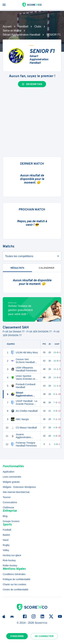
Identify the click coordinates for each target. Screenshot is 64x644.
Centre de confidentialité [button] (15, 590)
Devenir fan (32, 84)
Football (7, 530)
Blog (5, 516)
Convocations (10, 502)
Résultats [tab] (18, 268)
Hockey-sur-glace (12, 555)
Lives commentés (12, 477)
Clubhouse (8, 507)
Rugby (6, 545)
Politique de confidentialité (17, 579)
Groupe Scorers (11, 521)
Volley (6, 550)
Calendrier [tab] (47, 268)
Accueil (7, 26)
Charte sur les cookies (14, 584)
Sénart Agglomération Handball (21, 35)
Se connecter (44, 636)
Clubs (38, 26)
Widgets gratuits (11, 482)
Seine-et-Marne (12, 31)
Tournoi (7, 497)
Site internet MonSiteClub (16, 492)
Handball (23, 26)
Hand (6, 540)
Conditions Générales (14, 574)
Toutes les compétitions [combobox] (19, 256)
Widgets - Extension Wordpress (19, 487)
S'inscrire (17, 636)
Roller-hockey (10, 566)
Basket (6, 535)
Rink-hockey (9, 560)
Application (9, 472)
